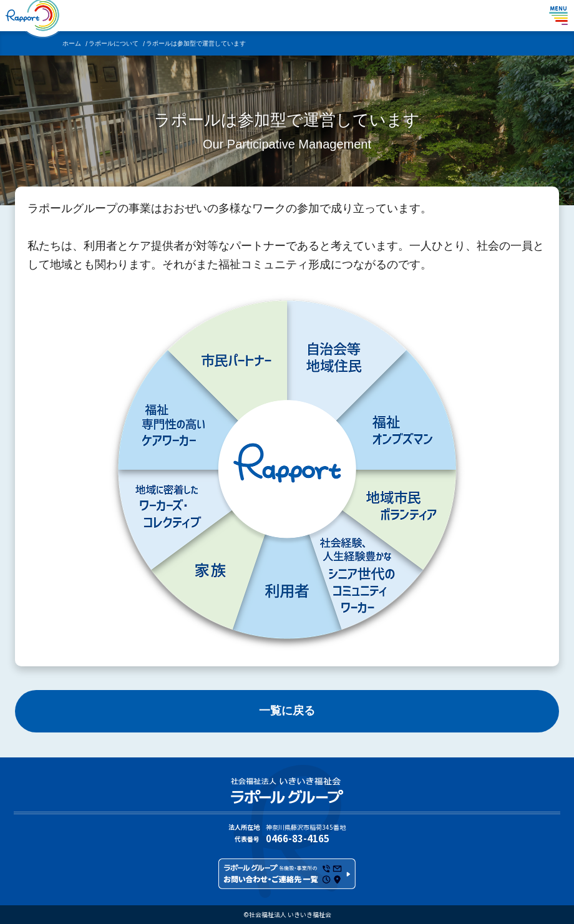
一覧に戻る (287, 711)
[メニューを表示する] (558, 16)
